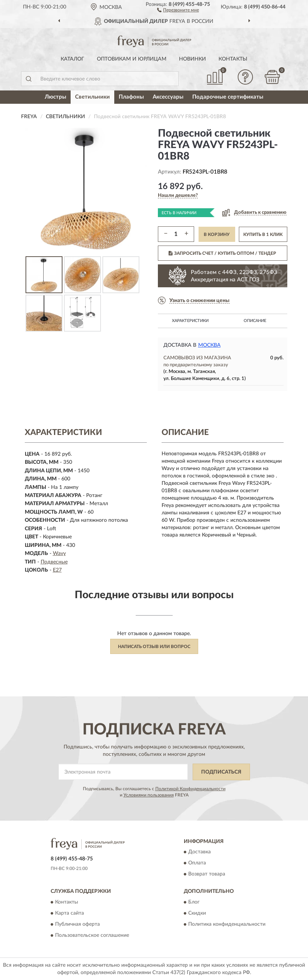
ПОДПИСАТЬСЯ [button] (221, 772)
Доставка (199, 852)
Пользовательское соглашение (92, 935)
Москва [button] (209, 345)
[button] (178, 10)
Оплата (197, 863)
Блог (194, 902)
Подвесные (54, 562)
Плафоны (131, 97)
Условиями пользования (149, 795)
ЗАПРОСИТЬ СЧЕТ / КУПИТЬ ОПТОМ (222, 253)
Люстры (55, 97)
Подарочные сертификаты (228, 97)
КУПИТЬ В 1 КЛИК (263, 234)
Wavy (59, 554)
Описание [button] (255, 321)
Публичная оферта (77, 924)
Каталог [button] (72, 59)
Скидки (197, 913)
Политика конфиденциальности (227, 924)
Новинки (192, 59)
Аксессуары (168, 97)
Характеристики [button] (190, 321)
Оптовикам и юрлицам (132, 59)
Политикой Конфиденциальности (190, 789)
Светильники (92, 97)
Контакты (233, 59)
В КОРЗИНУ (217, 234)
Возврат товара (207, 874)
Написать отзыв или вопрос (154, 647)
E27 (57, 570)
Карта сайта (70, 913)
